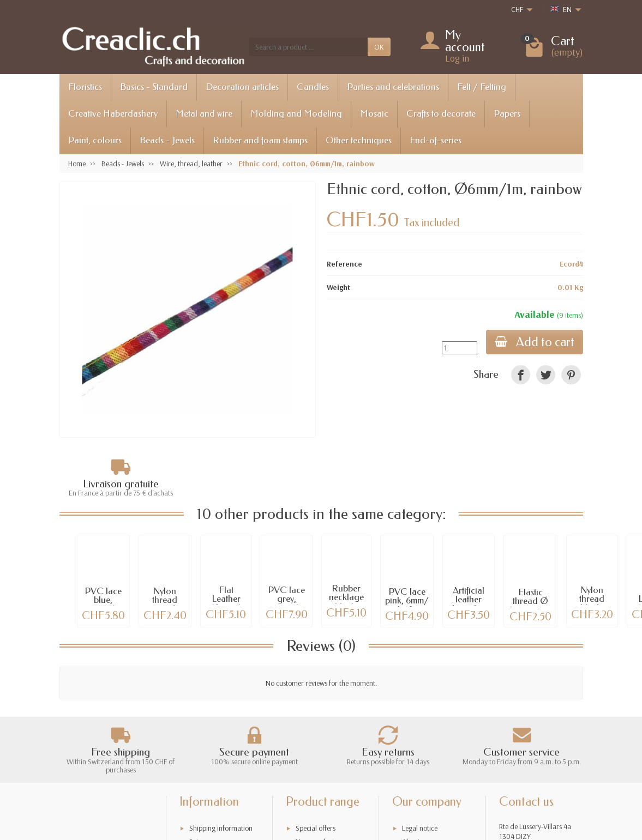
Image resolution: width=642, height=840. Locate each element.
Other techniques (359, 140)
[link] (521, 375)
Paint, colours (95, 140)
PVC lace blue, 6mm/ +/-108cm (103, 605)
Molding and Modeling (296, 114)
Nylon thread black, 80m (592, 604)
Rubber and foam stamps (260, 140)
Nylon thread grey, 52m (165, 600)
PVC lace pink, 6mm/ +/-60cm (407, 601)
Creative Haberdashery (113, 114)
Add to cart (535, 342)
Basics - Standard (154, 87)
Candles (313, 87)
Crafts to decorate (441, 114)
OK (379, 47)
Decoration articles (242, 87)
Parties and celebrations (393, 87)
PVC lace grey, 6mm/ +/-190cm (287, 604)
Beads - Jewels (167, 140)
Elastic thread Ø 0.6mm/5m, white (530, 606)
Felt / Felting (482, 87)
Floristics (85, 87)
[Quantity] (460, 348)
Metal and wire (204, 114)
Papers (507, 114)
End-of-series (436, 140)
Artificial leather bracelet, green (469, 604)
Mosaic (374, 114)
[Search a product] (308, 47)
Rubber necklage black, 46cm (346, 602)
